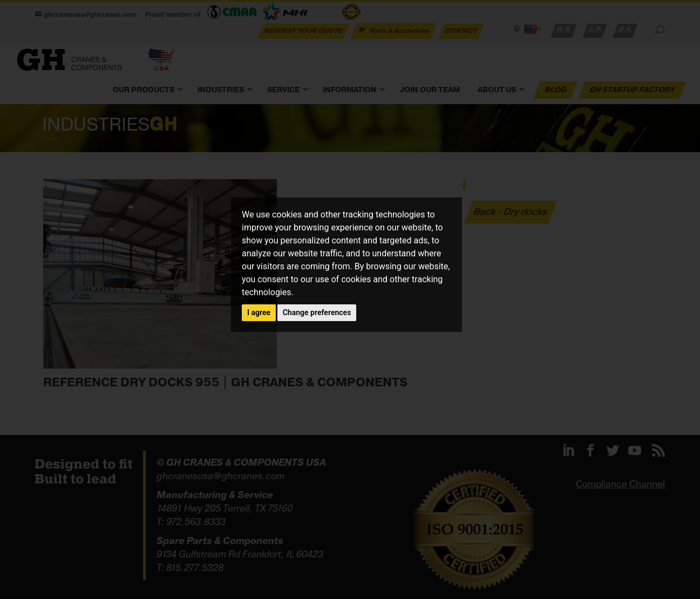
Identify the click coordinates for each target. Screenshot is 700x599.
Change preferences (317, 312)
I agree (259, 312)
